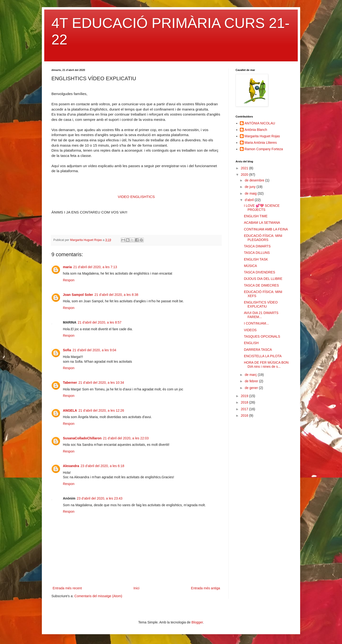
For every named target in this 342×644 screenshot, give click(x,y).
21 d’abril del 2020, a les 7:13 (95, 267)
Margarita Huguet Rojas (262, 136)
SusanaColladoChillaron (82, 438)
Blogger (197, 622)
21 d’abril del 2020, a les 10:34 (101, 383)
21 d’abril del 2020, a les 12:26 (101, 410)
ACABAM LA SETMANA (262, 223)
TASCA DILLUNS (257, 253)
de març (251, 375)
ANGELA (70, 410)
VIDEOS (250, 330)
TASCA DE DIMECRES (261, 285)
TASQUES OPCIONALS (262, 336)
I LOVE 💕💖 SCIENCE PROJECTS (262, 208)
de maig (251, 193)
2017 (245, 409)
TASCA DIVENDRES (259, 272)
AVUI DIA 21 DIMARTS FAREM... (261, 315)
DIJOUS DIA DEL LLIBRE (263, 279)
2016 (245, 415)
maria (67, 267)
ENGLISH (251, 343)
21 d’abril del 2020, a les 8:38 (116, 295)
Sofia (67, 350)
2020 (245, 175)
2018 (245, 402)
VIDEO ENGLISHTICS (136, 197)
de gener (252, 388)
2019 (245, 396)
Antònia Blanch (256, 130)
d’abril (250, 200)
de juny (251, 187)
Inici (136, 588)
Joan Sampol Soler (78, 295)
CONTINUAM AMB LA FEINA (266, 229)
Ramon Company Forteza (264, 149)
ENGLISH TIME (256, 216)
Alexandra (71, 466)
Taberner (70, 383)
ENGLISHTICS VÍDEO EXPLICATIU (261, 304)
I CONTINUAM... (256, 323)
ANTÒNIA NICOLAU (260, 123)
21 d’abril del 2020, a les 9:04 (94, 350)
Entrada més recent (67, 588)
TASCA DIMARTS (257, 246)
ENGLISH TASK (256, 259)
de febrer (252, 381)
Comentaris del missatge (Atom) (98, 596)
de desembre (255, 180)
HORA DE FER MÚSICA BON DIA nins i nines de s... (266, 365)
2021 (245, 168)
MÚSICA (250, 266)
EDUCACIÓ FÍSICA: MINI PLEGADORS (263, 238)
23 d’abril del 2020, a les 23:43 (100, 498)
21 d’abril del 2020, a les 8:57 (100, 322)
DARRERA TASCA (258, 350)
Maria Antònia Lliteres (261, 143)
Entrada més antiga (206, 588)
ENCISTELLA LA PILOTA (263, 356)
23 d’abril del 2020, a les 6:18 (102, 466)
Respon (69, 280)
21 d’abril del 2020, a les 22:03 (126, 438)
